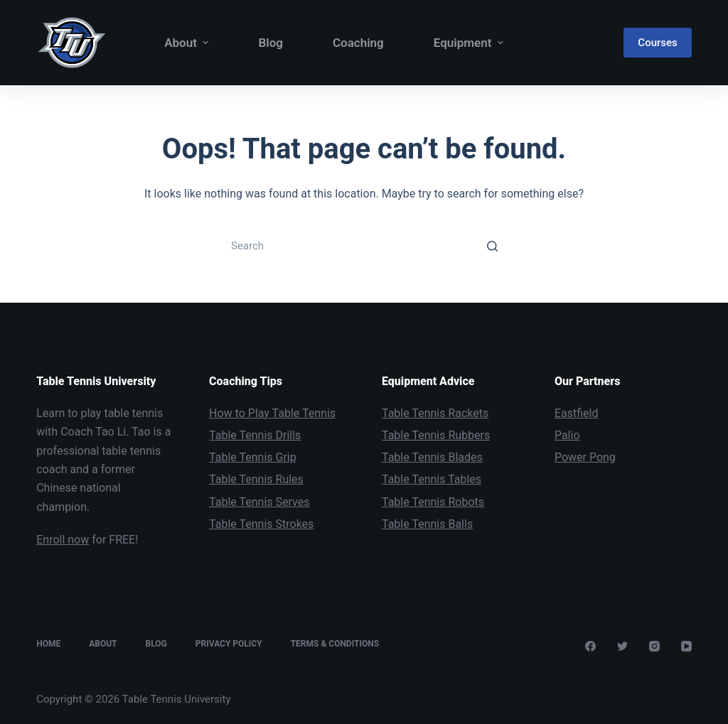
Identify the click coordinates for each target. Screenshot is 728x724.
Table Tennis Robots (433, 502)
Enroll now (63, 540)
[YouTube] (686, 646)
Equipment (469, 43)
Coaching (358, 43)
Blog (271, 43)
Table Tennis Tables (432, 479)
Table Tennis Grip (253, 457)
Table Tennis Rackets (435, 413)
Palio (567, 435)
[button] (206, 43)
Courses (657, 43)
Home (48, 644)
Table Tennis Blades (432, 457)
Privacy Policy (229, 644)
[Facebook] (590, 646)
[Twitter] (622, 646)
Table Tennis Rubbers (436, 435)
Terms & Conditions (335, 644)
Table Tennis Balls (427, 524)
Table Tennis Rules (256, 479)
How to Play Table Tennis (272, 413)
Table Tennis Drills (255, 435)
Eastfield (577, 413)
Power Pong (585, 457)
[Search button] (492, 246)
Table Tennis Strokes (261, 524)
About (189, 43)
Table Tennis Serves (259, 502)
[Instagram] (654, 646)
